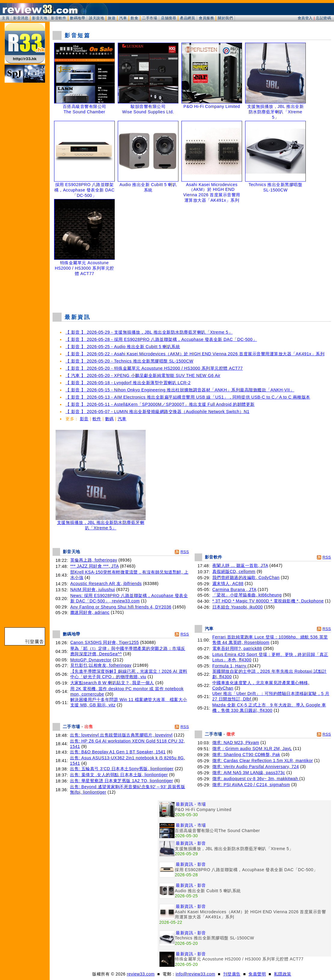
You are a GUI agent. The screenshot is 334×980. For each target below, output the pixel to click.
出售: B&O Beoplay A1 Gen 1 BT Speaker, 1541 (118, 752)
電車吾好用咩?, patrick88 (237, 648)
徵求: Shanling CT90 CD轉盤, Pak (246, 755)
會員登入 (305, 18)
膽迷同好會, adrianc (90, 612)
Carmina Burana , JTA (234, 590)
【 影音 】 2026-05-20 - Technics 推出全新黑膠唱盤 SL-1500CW (129, 361)
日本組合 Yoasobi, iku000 (238, 607)
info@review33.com (196, 974)
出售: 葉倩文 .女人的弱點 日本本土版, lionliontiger (119, 775)
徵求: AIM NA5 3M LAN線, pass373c (249, 773)
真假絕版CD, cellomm (234, 571)
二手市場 (150, 18)
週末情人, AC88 (228, 583)
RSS (185, 552)
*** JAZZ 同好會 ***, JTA (94, 566)
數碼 (109, 419)
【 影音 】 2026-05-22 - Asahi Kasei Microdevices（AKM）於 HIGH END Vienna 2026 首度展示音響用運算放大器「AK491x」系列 (195, 354)
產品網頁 (187, 18)
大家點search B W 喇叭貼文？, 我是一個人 (112, 683)
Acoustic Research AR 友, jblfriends (106, 583)
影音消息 (21, 18)
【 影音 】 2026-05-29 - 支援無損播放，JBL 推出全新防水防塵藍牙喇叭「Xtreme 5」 (149, 332)
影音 (84, 419)
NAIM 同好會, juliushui (93, 590)
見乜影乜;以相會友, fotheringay (101, 665)
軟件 (97, 419)
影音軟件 (59, 18)
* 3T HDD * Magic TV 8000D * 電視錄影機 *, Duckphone (268, 601)
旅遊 (112, 18)
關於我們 (225, 18)
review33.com (141, 974)
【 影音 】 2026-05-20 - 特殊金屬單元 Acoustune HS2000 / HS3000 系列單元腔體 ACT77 (154, 368)
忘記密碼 (323, 18)
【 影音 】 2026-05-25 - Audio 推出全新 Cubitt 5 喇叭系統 (123, 347)
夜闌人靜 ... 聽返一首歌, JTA (240, 565)
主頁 (6, 18)
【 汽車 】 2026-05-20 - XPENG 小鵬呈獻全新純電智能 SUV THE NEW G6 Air (143, 375)
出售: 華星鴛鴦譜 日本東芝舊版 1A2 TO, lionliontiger (121, 781)
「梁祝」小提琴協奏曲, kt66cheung (247, 595)
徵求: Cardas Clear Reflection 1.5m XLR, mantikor (263, 761)
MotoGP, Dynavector (91, 660)
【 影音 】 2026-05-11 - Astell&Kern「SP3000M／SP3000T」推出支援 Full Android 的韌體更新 (160, 404)
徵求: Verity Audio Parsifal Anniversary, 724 (256, 767)
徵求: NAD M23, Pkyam (236, 743)
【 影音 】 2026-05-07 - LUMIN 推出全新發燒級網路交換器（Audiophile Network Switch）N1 (157, 412)
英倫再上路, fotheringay (94, 560)
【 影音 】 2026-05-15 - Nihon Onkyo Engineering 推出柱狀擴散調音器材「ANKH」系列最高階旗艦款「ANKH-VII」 (180, 390)
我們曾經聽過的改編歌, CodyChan (246, 577)
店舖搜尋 (169, 18)
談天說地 (96, 18)
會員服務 (206, 18)
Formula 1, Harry (230, 666)
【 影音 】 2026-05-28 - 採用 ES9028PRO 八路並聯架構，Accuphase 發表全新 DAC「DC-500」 (161, 339)
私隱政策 (283, 974)
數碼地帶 (77, 18)
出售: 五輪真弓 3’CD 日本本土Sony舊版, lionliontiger (122, 769)
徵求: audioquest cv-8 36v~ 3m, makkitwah (256, 779)
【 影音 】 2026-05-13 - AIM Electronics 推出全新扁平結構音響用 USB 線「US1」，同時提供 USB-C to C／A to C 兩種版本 (188, 397)
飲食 (134, 18)
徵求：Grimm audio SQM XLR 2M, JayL (252, 749)
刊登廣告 (232, 974)
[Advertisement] (192, 293)
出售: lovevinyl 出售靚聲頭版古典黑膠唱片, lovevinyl (121, 735)
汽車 (123, 18)
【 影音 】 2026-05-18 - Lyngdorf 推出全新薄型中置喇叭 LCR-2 (128, 383)
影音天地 (40, 18)
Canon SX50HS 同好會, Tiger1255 (105, 642)
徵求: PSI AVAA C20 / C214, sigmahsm (251, 785)
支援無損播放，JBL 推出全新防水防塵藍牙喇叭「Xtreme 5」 (101, 523)
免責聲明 (257, 974)
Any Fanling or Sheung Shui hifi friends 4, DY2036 (121, 607)
